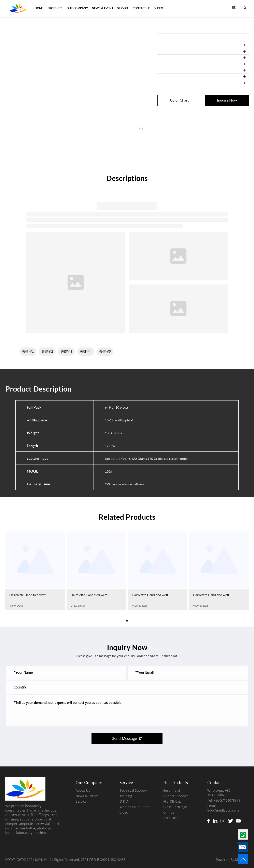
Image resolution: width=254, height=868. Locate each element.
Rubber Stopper (176, 796)
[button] (127, 621)
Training (126, 796)
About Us (83, 790)
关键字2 (47, 351)
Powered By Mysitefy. (232, 860)
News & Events (87, 796)
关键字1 (28, 351)
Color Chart (179, 100)
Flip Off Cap (172, 801)
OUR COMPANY (77, 8)
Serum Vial (172, 790)
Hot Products (176, 782)
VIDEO (159, 8)
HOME (39, 8)
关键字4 (86, 351)
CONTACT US (142, 8)
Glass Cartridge (175, 807)
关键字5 (105, 351)
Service (81, 801)
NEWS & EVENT (103, 8)
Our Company (89, 782)
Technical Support (133, 790)
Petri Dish (171, 818)
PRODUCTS (55, 8)
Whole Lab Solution (135, 807)
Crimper (170, 812)
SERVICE (123, 8)
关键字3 (66, 351)
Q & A (124, 801)
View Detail (17, 606)
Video (124, 812)
